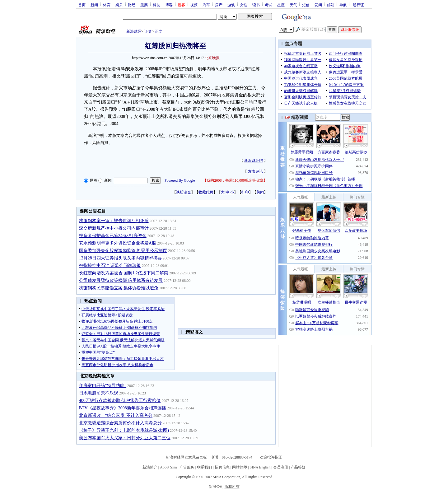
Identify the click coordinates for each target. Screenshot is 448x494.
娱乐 (119, 5)
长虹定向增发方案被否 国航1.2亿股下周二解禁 (124, 273)
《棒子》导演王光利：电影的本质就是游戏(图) (124, 430)
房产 (219, 5)
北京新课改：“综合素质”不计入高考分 (116, 415)
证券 (148, 31)
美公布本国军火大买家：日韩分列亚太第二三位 (125, 438)
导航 (343, 5)
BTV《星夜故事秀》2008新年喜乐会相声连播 (123, 408)
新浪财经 (134, 31)
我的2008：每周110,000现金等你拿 (235, 180)
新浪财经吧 (254, 161)
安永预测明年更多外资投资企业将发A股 (118, 243)
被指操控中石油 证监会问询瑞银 (110, 266)
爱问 (318, 5)
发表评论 (255, 171)
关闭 (260, 192)
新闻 (94, 5)
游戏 (231, 5)
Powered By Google (180, 180)
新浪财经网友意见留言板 (186, 457)
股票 (144, 5)
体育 (107, 5)
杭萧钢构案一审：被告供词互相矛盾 (114, 221)
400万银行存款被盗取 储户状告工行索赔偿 (120, 401)
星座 (281, 5)
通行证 (358, 5)
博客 (169, 5)
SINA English (260, 467)
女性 (244, 5)
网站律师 (240, 467)
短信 (306, 5)
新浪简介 (150, 467)
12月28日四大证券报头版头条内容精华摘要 (120, 258)
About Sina (168, 467)
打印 (245, 192)
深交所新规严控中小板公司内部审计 (114, 228)
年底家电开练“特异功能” (103, 386)
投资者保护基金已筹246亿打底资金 (113, 236)
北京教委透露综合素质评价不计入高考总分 (120, 423)
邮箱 (331, 5)
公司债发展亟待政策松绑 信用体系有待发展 (121, 280)
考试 (268, 5)
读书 (256, 5)
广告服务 (187, 467)
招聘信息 (222, 467)
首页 (82, 5)
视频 (194, 5)
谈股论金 (184, 192)
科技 (156, 5)
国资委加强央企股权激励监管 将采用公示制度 (123, 251)
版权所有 (232, 487)
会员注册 (281, 467)
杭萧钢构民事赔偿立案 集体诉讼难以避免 (119, 288)
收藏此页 (206, 192)
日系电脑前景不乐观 (99, 393)
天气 (293, 5)
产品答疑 (298, 467)
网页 (94, 180)
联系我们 (204, 467)
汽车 (206, 5)
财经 (132, 5)
